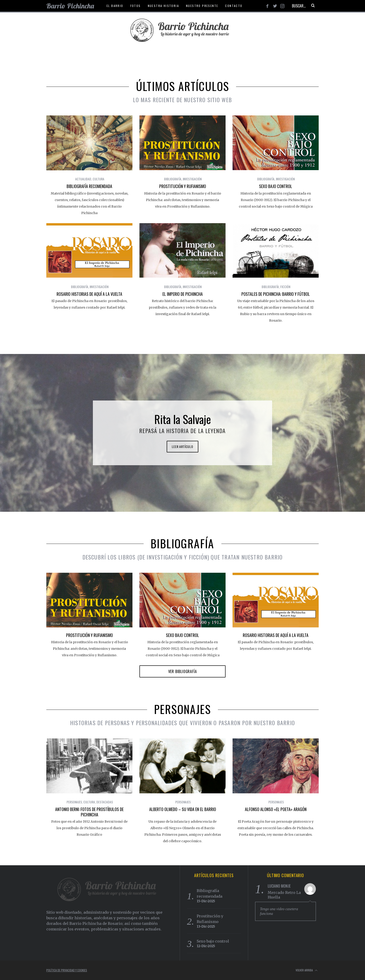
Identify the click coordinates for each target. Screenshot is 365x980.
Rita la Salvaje (183, 419)
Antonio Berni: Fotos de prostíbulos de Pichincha (89, 812)
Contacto (234, 6)
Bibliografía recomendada (89, 186)
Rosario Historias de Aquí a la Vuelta (89, 294)
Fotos (136, 6)
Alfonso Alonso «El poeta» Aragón (276, 809)
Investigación (192, 179)
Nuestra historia (163, 6)
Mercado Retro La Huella (284, 895)
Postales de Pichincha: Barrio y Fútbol (276, 294)
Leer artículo (182, 446)
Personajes (74, 802)
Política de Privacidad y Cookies (67, 970)
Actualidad (83, 179)
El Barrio (115, 6)
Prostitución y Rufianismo (183, 186)
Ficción (285, 287)
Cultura (98, 179)
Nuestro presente (202, 6)
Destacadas (105, 802)
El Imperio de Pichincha (183, 294)
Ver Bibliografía (183, 671)
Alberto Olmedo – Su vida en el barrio (183, 809)
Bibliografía (173, 179)
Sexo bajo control (276, 186)
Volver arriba (307, 970)
